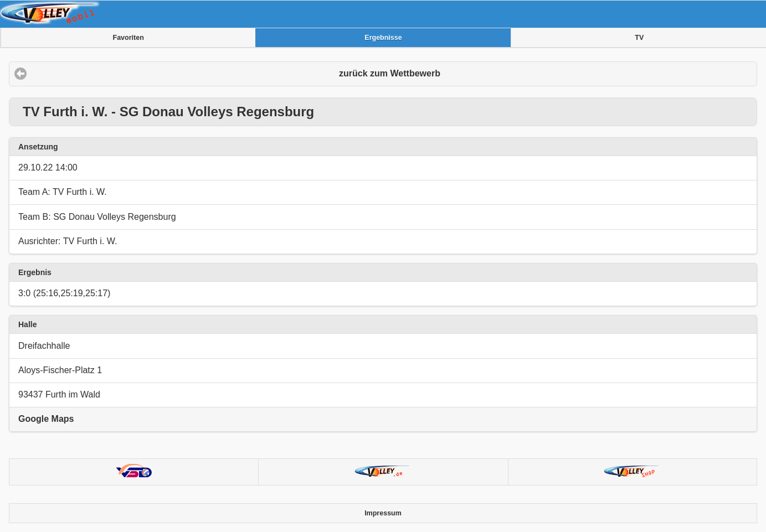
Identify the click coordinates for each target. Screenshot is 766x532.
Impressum (383, 513)
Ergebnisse (383, 38)
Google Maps (46, 419)
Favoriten (128, 38)
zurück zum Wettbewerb (390, 73)
